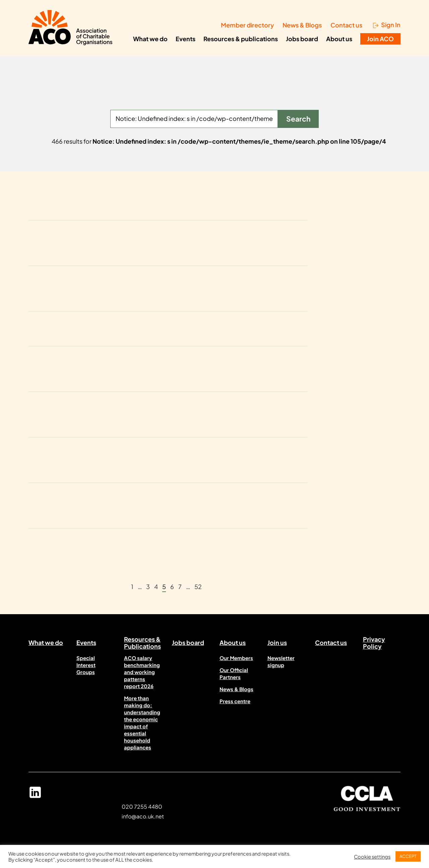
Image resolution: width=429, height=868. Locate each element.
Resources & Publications (142, 644)
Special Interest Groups (86, 665)
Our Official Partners (234, 673)
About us (339, 39)
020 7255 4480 (142, 807)
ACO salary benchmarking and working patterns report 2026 (142, 672)
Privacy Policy (374, 644)
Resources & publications (241, 39)
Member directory (247, 25)
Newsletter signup (281, 661)
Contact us (346, 25)
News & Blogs (302, 25)
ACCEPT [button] (408, 856)
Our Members (236, 658)
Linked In (35, 795)
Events (186, 39)
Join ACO (380, 39)
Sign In (391, 25)
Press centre (235, 701)
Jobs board (302, 39)
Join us (277, 642)
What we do (150, 39)
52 (198, 587)
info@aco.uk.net (143, 816)
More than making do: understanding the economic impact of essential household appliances (142, 723)
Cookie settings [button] (372, 857)
